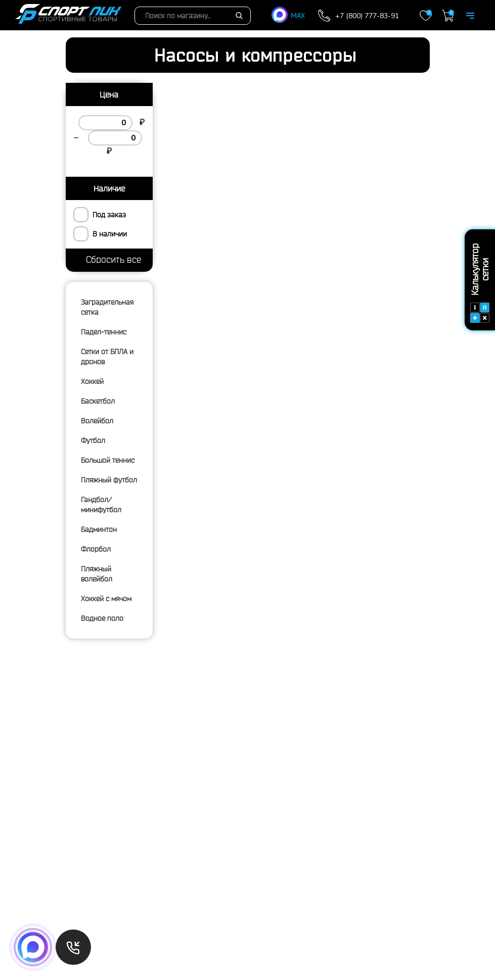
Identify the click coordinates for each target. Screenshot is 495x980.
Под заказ (109, 215)
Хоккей (92, 381)
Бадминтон (99, 529)
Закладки (426, 16)
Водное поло (102, 618)
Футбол (93, 440)
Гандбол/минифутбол (101, 505)
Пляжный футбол (109, 480)
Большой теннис (108, 460)
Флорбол (96, 549)
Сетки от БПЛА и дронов (107, 357)
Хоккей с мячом (106, 599)
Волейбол (97, 421)
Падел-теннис (104, 332)
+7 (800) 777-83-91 (367, 16)
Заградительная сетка (107, 307)
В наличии (110, 234)
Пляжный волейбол (97, 574)
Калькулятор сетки (480, 283)
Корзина (448, 16)
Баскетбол (98, 401)
